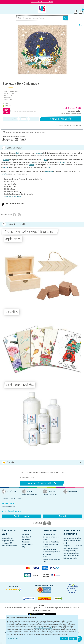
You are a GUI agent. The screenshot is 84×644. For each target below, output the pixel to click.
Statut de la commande (71, 556)
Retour (45, 557)
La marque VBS (7, 543)
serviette (6, 160)
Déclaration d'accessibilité (52, 559)
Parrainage (26, 539)
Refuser (64, 639)
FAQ (24, 547)
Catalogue (26, 534)
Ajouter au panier (60, 119)
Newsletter (26, 542)
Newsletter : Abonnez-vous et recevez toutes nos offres (42, 473)
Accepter (73, 639)
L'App (45, 562)
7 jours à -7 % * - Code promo (42, 2)
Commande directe (49, 534)
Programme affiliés (8, 541)
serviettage (61, 162)
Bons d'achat (27, 537)
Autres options (13, 639)
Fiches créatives (28, 544)
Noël (18, 153)
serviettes (4, 174)
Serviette (39, 153)
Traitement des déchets (10, 546)
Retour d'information (70, 558)
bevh (51, 585)
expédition (79, 113)
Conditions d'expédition (51, 542)
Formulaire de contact (21, 516)
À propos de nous (7, 538)
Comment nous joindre (71, 553)
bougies (31, 165)
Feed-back (63, 516)
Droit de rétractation (50, 549)
